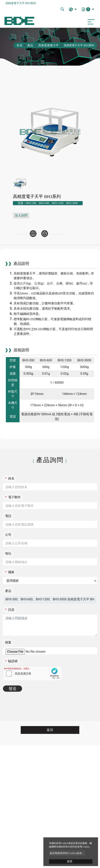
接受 (70, 861)
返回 (50, 730)
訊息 (10, 610)
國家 (10, 572)
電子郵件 (13, 497)
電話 (8, 516)
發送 (12, 689)
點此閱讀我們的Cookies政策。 (67, 853)
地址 (8, 553)
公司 (8, 535)
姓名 (10, 478)
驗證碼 (11, 661)
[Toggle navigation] (90, 21)
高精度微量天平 (49, 45)
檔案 (8, 642)
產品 (30, 45)
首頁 (20, 45)
